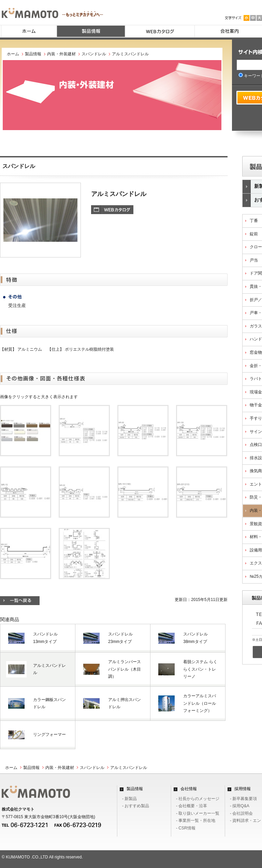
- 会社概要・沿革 (192, 806)
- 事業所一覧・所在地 (196, 821)
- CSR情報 (186, 828)
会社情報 (189, 789)
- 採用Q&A (240, 806)
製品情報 (33, 54)
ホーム (13, 54)
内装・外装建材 (61, 54)
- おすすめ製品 (136, 806)
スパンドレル (94, 54)
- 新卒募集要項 (243, 799)
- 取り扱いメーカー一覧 (198, 813)
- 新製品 (129, 799)
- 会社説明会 (241, 813)
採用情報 (243, 789)
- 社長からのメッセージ (198, 799)
